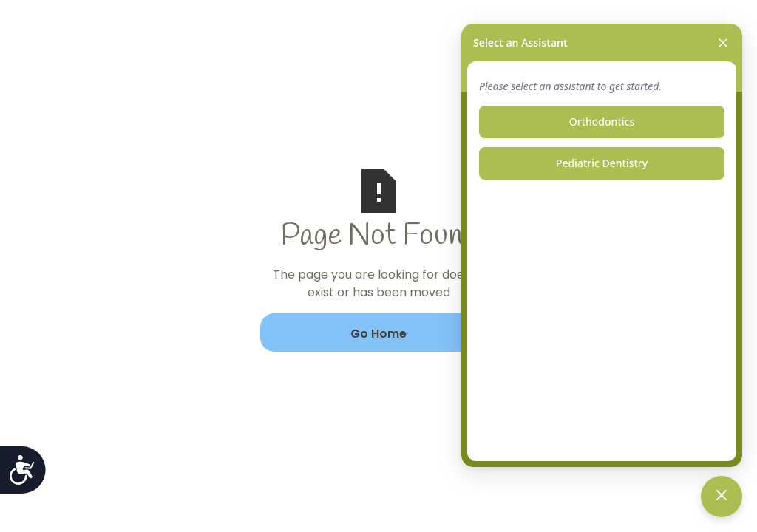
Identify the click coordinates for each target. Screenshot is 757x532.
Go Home (378, 334)
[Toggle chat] (722, 497)
